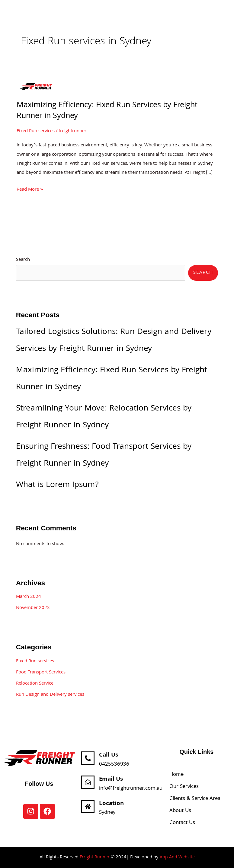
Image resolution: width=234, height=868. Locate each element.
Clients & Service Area (195, 799)
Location (112, 804)
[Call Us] (88, 759)
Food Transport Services (41, 673)
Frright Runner (95, 857)
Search (23, 260)
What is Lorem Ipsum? (57, 485)
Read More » (30, 189)
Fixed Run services (36, 131)
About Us (180, 811)
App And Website (177, 857)
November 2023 (33, 608)
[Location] (88, 807)
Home (176, 775)
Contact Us (182, 823)
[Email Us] (88, 782)
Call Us (109, 756)
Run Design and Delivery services (50, 695)
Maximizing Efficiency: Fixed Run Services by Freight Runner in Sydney (107, 111)
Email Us (111, 779)
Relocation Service (35, 684)
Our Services (184, 787)
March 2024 (29, 597)
